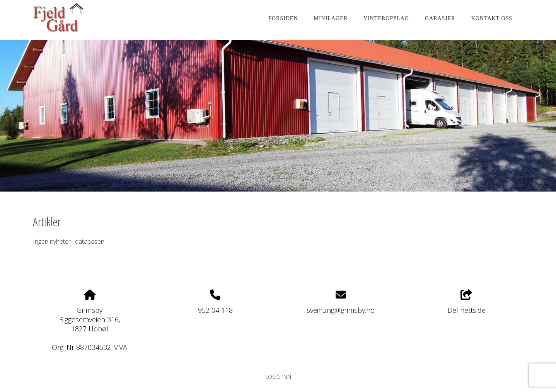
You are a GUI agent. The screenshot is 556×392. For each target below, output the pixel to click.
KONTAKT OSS (492, 18)
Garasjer (440, 18)
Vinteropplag (386, 18)
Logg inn (278, 377)
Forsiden (283, 18)
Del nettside (466, 302)
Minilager (331, 18)
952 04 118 (215, 310)
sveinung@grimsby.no (341, 310)
